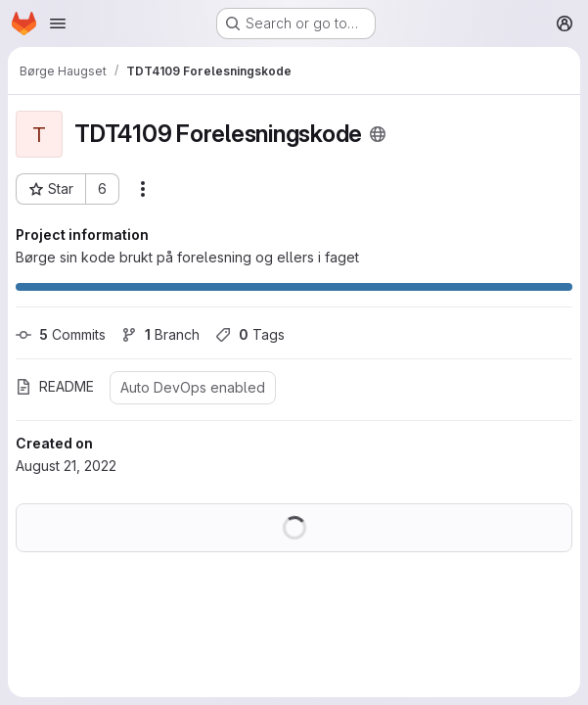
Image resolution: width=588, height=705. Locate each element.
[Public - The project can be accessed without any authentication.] (378, 134)
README (55, 386)
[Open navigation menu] (58, 23)
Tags (250, 334)
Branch (160, 334)
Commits (61, 334)
